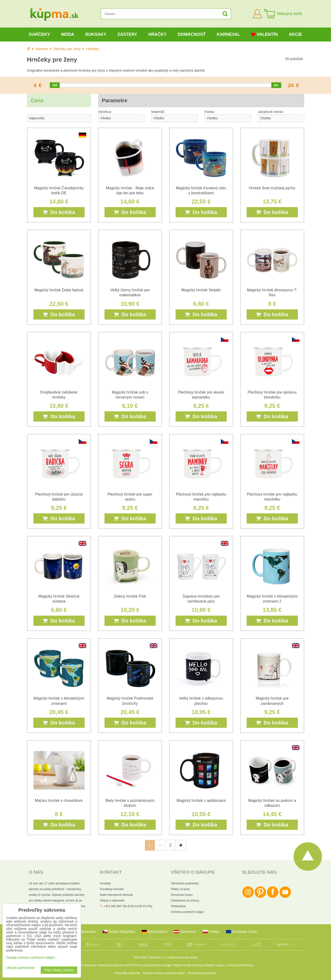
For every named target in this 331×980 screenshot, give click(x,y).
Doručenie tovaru (182, 895)
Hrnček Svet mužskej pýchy (272, 188)
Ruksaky (96, 34)
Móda (68, 34)
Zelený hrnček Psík (130, 596)
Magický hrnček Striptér (201, 290)
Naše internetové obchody (116, 895)
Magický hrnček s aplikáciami (201, 801)
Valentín (264, 35)
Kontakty (106, 883)
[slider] (55, 85)
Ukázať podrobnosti (20, 968)
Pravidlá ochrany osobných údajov (202, 965)
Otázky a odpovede (112, 901)
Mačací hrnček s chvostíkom (59, 801)
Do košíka (59, 212)
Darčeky (39, 34)
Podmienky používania (202, 973)
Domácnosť (192, 34)
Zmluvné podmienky (240, 965)
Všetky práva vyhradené (183, 957)
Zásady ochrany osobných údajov (164, 973)
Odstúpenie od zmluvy (185, 901)
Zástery (127, 34)
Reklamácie (179, 906)
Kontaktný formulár (112, 889)
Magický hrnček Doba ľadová (59, 290)
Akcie (295, 34)
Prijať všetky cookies (59, 970)
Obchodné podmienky (185, 883)
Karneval (229, 34)
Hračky (157, 34)
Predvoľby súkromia (127, 973)
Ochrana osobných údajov (188, 912)
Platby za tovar (180, 889)
